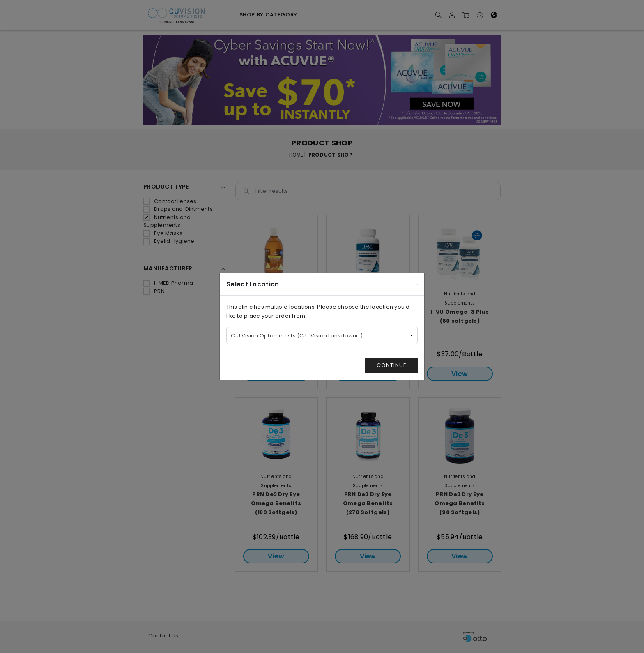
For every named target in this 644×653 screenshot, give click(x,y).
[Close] (415, 284)
